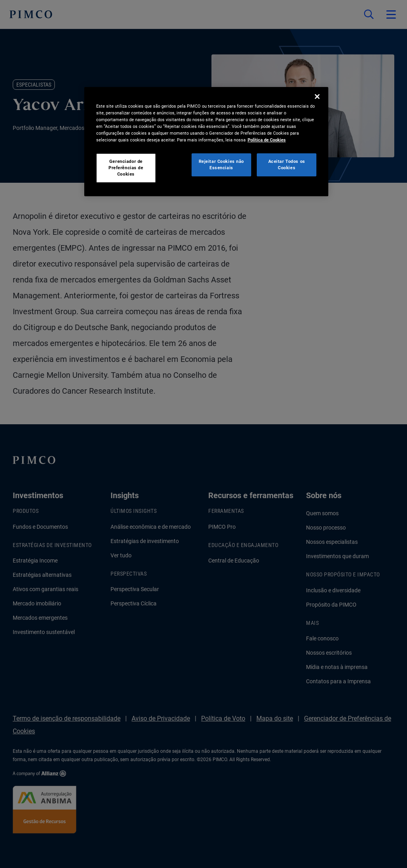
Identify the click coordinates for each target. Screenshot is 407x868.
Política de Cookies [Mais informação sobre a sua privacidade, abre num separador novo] (267, 140)
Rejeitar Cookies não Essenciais (221, 164)
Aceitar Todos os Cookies (287, 164)
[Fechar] (317, 97)
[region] (206, 142)
